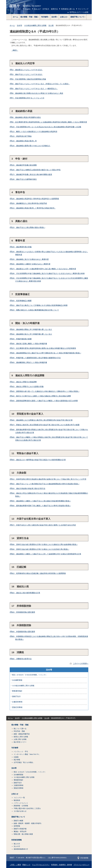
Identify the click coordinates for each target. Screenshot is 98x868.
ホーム (15, 17)
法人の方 (17, 846)
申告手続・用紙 (19, 731)
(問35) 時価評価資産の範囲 (21, 339)
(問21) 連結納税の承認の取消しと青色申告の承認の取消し (33, 208)
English (28, 9)
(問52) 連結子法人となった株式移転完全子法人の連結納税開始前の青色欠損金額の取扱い (45, 484)
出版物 (16, 757)
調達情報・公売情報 (21, 806)
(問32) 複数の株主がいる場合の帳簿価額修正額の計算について (34, 310)
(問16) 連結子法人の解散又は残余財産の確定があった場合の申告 (35, 170)
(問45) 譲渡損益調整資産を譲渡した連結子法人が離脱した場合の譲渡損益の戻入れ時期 (44, 401)
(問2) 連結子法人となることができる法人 (26, 74)
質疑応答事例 (17, 707)
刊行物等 (15, 748)
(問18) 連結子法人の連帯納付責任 (23, 179)
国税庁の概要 (18, 821)
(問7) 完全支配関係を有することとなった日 (27, 98)
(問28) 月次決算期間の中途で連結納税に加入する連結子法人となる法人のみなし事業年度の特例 (47, 273)
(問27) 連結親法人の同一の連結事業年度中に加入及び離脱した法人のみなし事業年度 (43, 269)
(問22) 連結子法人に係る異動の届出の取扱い (27, 227)
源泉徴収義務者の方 (21, 849)
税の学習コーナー (20, 742)
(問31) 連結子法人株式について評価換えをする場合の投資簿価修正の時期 (39, 305)
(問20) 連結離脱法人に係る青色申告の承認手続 (28, 203)
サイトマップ (83, 9)
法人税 (51, 25)
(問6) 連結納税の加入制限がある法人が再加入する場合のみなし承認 (36, 93)
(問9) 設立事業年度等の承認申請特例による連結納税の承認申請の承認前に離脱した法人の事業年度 (48, 122)
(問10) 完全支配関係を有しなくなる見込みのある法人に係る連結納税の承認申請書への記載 (45, 127)
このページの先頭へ (81, 663)
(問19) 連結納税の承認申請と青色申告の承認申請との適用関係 (34, 199)
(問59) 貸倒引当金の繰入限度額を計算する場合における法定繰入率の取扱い (39, 549)
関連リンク (26, 865)
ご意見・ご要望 (15, 865)
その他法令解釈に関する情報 (35, 25)
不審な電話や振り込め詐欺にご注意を (27, 808)
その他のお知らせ (20, 811)
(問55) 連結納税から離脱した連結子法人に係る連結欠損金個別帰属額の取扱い (40, 501)
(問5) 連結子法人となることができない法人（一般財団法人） (34, 89)
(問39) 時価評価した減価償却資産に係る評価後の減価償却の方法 (35, 358)
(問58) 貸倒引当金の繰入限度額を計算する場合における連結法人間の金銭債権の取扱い (44, 544)
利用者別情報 (17, 840)
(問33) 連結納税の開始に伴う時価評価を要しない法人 (31, 329)
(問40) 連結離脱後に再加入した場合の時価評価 (28, 362)
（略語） (15, 50)
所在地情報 (83, 858)
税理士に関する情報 (21, 737)
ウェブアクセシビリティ (41, 865)
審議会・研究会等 (20, 832)
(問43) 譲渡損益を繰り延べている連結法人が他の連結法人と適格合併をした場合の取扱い (45, 391)
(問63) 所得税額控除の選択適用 (22, 612)
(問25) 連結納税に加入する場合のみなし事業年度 (29, 259)
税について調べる (20, 729)
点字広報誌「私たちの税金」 (24, 762)
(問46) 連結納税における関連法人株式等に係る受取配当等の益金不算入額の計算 (41, 420)
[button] (30, 17)
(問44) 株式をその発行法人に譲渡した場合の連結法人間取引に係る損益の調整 (40, 396)
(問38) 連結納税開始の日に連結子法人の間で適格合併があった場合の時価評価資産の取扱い (45, 353)
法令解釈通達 (17, 680)
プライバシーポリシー (81, 865)
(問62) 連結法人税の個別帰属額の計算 (25, 593)
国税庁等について (18, 817)
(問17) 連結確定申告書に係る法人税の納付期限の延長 (31, 174)
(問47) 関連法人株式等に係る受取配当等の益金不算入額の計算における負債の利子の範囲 (45, 425)
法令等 (19, 25)
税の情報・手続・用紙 (20, 725)
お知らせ (15, 794)
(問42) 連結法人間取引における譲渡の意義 (27, 386)
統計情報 (17, 760)
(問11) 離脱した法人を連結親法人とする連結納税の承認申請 (33, 131)
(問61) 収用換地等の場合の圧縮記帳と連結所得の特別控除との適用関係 (38, 573)
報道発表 (17, 800)
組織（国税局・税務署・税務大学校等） (28, 823)
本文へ (19, 9)
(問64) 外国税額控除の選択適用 (22, 632)
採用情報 (17, 826)
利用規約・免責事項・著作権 (62, 865)
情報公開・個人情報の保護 (23, 834)
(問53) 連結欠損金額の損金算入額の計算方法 (27, 488)
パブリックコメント (21, 803)
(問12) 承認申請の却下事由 (21, 136)
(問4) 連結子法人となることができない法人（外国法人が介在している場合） (40, 84)
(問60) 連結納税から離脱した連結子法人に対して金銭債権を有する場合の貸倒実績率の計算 (45, 554)
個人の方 (17, 844)
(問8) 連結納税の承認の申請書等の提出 (25, 117)
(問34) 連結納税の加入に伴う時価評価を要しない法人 (31, 334)
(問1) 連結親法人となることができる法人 (26, 70)
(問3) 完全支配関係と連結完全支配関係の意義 (28, 79)
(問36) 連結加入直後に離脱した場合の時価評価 (28, 344)
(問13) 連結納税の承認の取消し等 (23, 141)
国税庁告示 (16, 696)
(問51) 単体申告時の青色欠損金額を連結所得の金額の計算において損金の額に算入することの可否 (48, 479)
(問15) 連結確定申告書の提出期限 (23, 165)
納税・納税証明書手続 (22, 734)
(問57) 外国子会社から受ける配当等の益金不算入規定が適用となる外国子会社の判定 (43, 525)
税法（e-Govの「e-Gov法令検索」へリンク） (30, 675)
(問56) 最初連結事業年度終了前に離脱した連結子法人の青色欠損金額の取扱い (40, 506)
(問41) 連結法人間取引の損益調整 (23, 382)
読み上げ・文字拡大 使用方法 (46, 9)
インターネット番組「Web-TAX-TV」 (27, 754)
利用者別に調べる (68, 9)
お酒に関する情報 (20, 739)
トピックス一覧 (19, 798)
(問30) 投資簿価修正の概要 (21, 301)
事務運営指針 (17, 691)
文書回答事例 (17, 702)
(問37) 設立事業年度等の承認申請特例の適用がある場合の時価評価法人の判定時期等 (43, 348)
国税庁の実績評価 (20, 829)
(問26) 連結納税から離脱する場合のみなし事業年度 (30, 264)
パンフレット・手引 (21, 752)
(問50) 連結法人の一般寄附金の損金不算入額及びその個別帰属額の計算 (38, 460)
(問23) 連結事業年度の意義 (21, 247)
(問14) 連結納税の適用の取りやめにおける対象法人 (30, 146)
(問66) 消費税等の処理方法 (21, 659)
